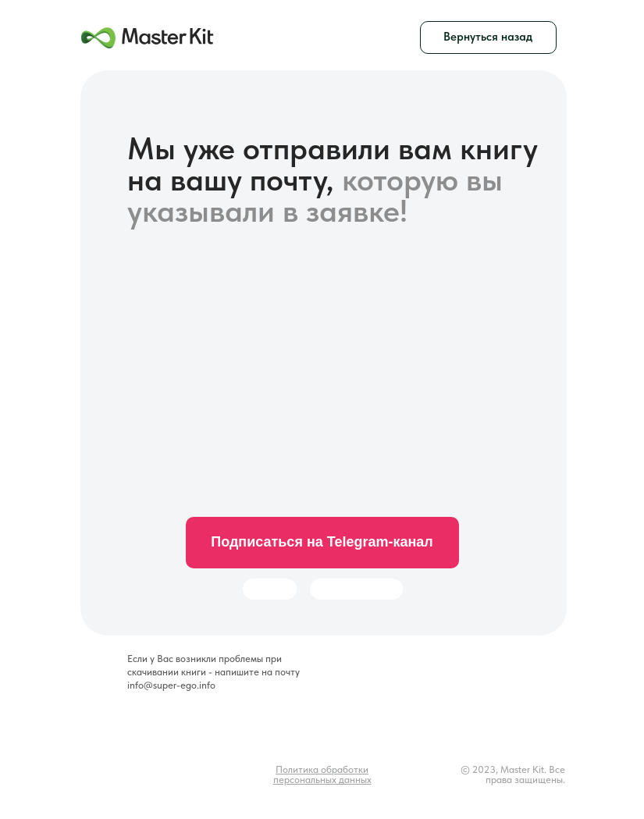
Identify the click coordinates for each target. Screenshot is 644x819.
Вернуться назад (488, 37)
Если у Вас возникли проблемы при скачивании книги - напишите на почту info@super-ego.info (213, 672)
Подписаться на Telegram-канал (322, 542)
